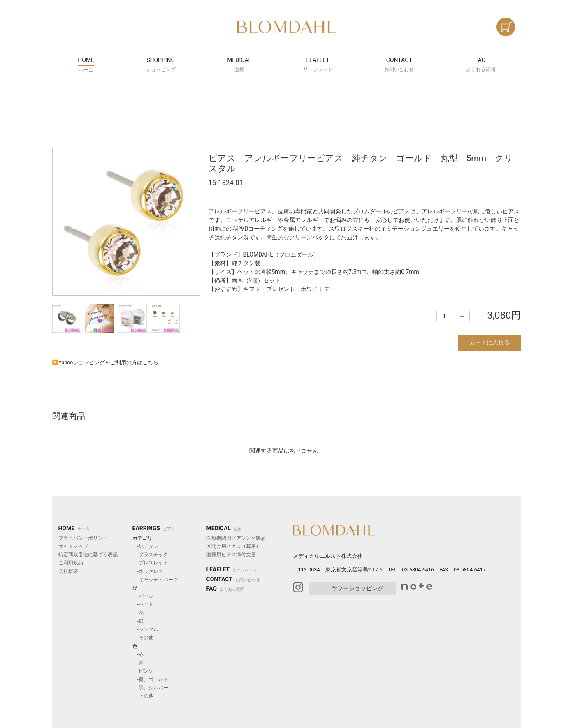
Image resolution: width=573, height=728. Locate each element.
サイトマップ (73, 546)
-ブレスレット (150, 563)
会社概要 (68, 571)
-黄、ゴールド (150, 679)
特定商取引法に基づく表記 (88, 555)
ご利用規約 (71, 563)
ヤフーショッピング (357, 588)
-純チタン (145, 546)
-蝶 (138, 621)
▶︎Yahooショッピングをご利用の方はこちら (106, 362)
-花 (138, 613)
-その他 (143, 638)
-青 (138, 663)
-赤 (138, 654)
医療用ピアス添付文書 (231, 555)
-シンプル (145, 629)
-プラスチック (150, 555)
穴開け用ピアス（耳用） (234, 546)
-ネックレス (148, 571)
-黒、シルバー (150, 688)
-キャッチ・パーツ (155, 580)
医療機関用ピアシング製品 (236, 538)
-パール (143, 596)
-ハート (143, 604)
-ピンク (143, 671)
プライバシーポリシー (83, 538)
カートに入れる (489, 342)
